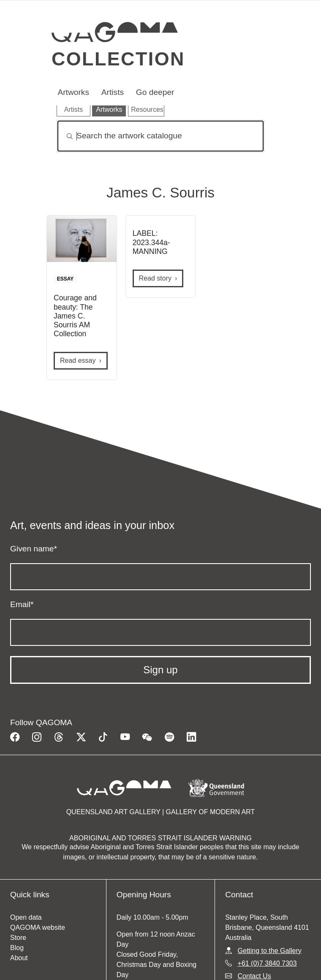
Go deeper (155, 92)
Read (78, 360)
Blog (17, 948)
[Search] (160, 136)
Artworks (73, 92)
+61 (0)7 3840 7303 (267, 963)
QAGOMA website (38, 927)
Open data (26, 917)
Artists (113, 92)
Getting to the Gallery (270, 951)
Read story (155, 278)
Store (18, 938)
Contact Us (254, 976)
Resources (147, 109)
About (19, 958)
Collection (118, 59)
